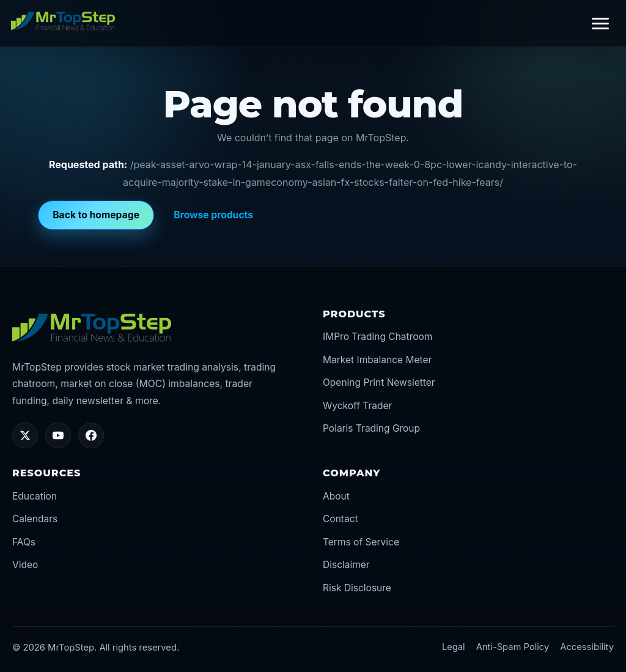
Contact (341, 519)
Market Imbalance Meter (377, 360)
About (336, 496)
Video (25, 565)
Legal (454, 647)
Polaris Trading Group (371, 428)
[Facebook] (91, 435)
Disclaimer (346, 565)
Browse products (213, 215)
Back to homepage (96, 215)
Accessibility (587, 647)
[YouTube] (58, 435)
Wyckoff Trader (357, 406)
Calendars (35, 519)
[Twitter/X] (25, 435)
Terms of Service (361, 542)
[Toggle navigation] (600, 24)
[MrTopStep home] (63, 21)
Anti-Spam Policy (513, 647)
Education (35, 496)
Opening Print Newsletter (379, 382)
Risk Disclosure (357, 588)
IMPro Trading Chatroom (377, 337)
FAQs (24, 542)
